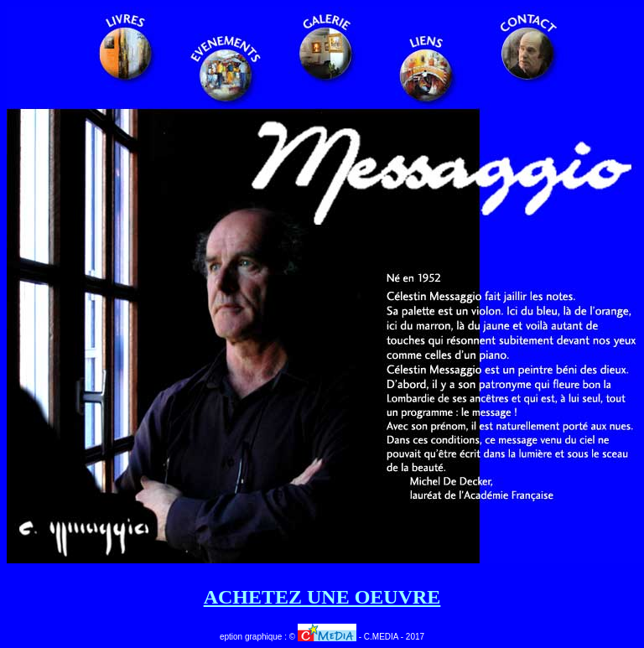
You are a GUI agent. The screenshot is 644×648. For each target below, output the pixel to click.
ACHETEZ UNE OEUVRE (322, 597)
